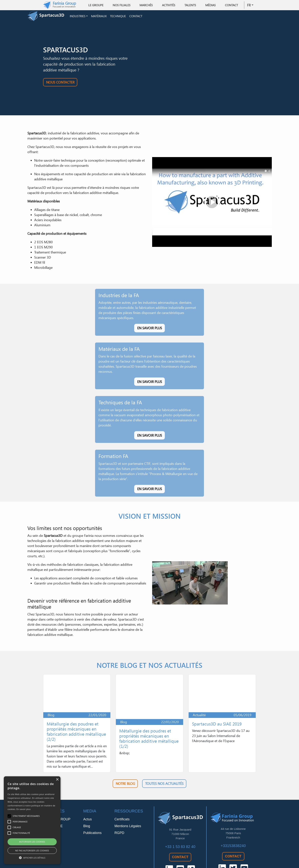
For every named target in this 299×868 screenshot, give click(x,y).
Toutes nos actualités (164, 768)
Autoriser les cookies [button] (32, 842)
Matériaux (99, 17)
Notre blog (125, 768)
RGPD (119, 817)
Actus (87, 804)
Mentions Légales (128, 810)
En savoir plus (150, 329)
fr (249, 5)
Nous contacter (60, 83)
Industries (78, 17)
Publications (92, 817)
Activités (169, 5)
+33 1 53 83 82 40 (180, 831)
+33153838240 (233, 830)
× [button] (57, 780)
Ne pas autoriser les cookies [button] (32, 851)
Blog (87, 810)
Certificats (122, 804)
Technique (118, 17)
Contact (231, 5)
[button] (32, 858)
